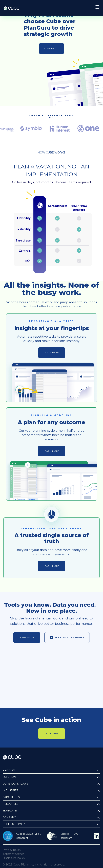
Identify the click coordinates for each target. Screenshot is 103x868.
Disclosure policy (14, 858)
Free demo (52, 49)
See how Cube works (67, 638)
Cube (13, 8)
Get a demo (52, 733)
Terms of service (14, 854)
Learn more (52, 353)
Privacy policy (12, 850)
